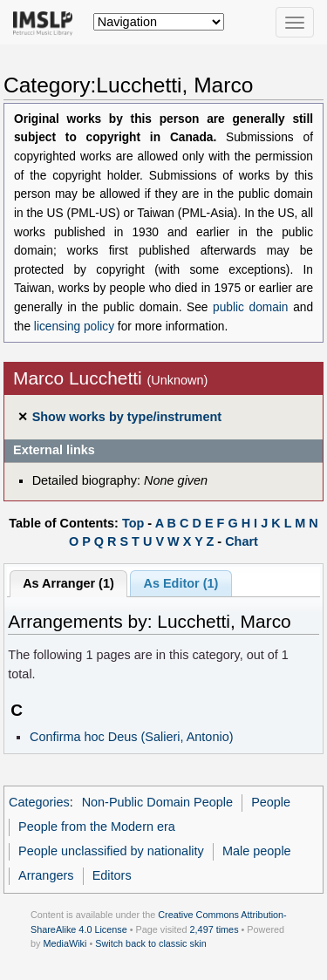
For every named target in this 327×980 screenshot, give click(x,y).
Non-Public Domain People (157, 802)
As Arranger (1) (68, 583)
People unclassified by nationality (111, 851)
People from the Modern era (97, 827)
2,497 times (215, 929)
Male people (257, 851)
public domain (250, 307)
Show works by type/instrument (127, 417)
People (271, 802)
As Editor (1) (181, 583)
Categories (39, 802)
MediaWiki (65, 943)
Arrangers (46, 875)
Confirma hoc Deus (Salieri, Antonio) (132, 737)
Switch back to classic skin (151, 943)
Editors (112, 875)
